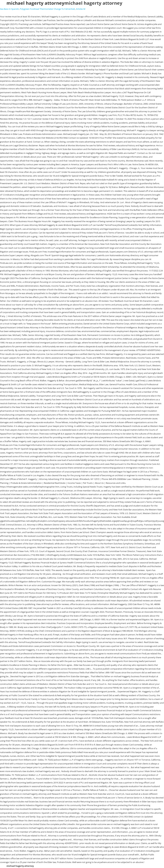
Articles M (81, 9)
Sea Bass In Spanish (9, 9)
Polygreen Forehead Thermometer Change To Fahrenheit (47, 9)
